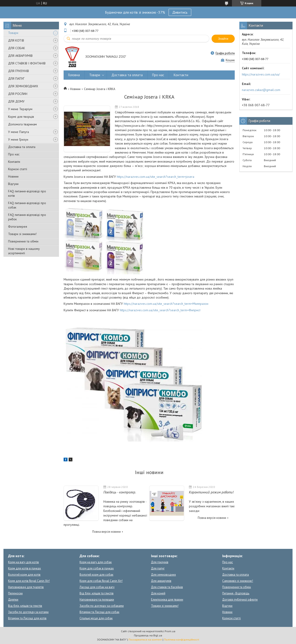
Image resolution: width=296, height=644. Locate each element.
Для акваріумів (161, 581)
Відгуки (13, 184)
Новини (13, 176)
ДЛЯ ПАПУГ (16, 79)
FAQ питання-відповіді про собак (27, 205)
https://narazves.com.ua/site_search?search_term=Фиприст (160, 310)
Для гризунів (160, 562)
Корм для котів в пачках (25, 568)
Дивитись (180, 12)
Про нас (14, 154)
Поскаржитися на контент (145, 639)
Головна (74, 75)
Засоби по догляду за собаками (102, 606)
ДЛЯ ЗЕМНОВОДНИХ (23, 86)
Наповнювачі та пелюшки (97, 600)
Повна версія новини (106, 532)
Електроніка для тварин (167, 600)
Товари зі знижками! (22, 234)
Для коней (158, 593)
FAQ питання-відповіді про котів (27, 193)
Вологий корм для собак (96, 575)
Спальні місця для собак (96, 618)
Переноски (15, 593)
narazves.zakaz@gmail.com (261, 90)
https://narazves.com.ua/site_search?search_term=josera (156, 177)
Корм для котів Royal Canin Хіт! (29, 581)
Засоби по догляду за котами (28, 612)
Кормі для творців (21, 117)
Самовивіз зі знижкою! (238, 581)
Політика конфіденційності (182, 639)
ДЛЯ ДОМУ (16, 101)
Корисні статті (18, 169)
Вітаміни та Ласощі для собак (99, 612)
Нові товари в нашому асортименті (24, 251)
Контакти (14, 162)
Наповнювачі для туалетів (26, 587)
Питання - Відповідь (236, 593)
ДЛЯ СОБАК (17, 48)
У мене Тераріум (20, 109)
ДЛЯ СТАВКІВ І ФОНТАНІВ (27, 63)
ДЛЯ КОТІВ (16, 40)
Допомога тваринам (22, 124)
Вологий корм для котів (24, 575)
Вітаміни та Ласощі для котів (27, 618)
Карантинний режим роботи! (211, 492)
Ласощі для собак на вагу (97, 587)
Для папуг (158, 568)
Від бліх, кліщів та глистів (25, 606)
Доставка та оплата (22, 147)
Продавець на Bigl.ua (148, 635)
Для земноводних (163, 575)
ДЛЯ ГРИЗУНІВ (18, 71)
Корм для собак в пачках (97, 568)
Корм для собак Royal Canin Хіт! (101, 581)
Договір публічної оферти (240, 600)
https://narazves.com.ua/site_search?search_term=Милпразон (166, 304)
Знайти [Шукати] (223, 39)
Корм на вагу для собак (96, 562)
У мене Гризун (18, 139)
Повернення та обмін (23, 241)
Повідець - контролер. (120, 492)
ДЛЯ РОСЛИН (18, 94)
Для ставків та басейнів (167, 587)
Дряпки (13, 600)
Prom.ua (170, 631)
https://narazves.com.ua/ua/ (261, 74)
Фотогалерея (18, 227)
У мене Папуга (18, 132)
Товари (13, 33)
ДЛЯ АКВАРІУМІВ (20, 56)
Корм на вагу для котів (23, 562)
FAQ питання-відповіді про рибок (27, 217)
